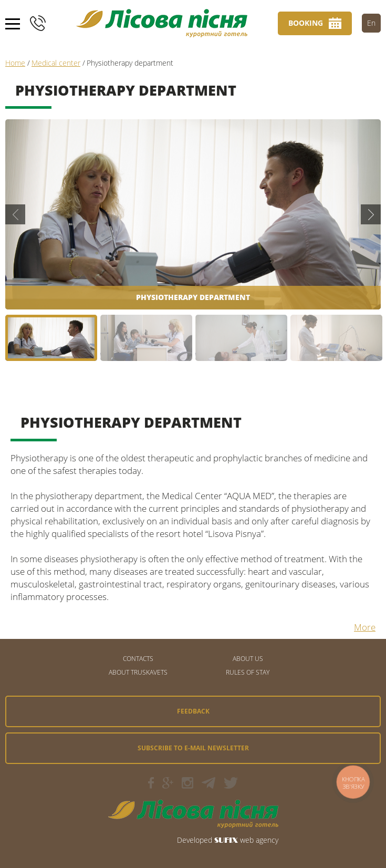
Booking (306, 23)
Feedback (193, 711)
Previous (15, 214)
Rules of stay (248, 672)
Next (371, 214)
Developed (195, 840)
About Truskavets (138, 672)
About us (248, 659)
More (365, 627)
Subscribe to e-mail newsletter (193, 748)
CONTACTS (138, 659)
